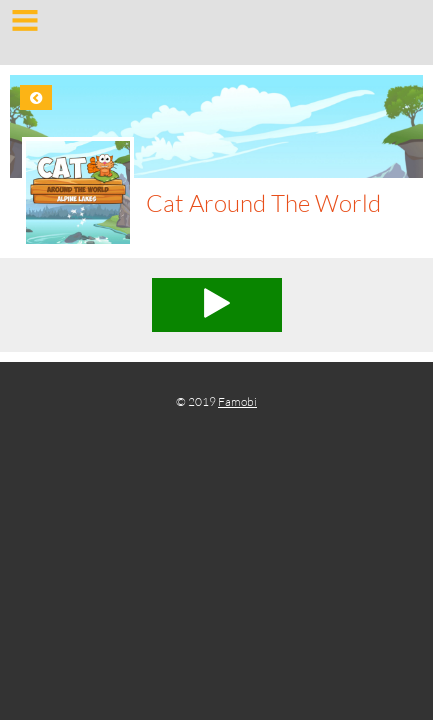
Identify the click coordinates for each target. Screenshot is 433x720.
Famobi (237, 401)
